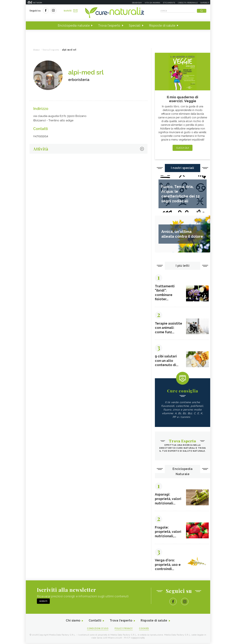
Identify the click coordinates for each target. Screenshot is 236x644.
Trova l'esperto (109, 26)
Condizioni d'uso (98, 630)
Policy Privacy (124, 630)
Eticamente (169, 3)
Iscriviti (71, 11)
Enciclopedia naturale (74, 26)
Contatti (95, 622)
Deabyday (137, 3)
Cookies (144, 630)
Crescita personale (188, 3)
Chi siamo (73, 622)
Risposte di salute (162, 26)
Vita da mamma (152, 3)
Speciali (135, 26)
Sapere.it (205, 3)
